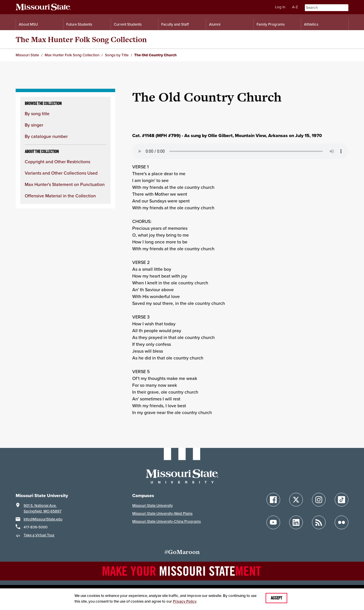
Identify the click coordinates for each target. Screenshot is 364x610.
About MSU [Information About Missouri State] (28, 24)
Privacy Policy (185, 601)
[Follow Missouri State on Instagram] (319, 500)
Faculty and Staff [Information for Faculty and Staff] (175, 24)
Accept (276, 598)
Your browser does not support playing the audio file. (240, 151)
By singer (34, 125)
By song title (37, 114)
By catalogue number (46, 136)
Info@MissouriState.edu (43, 519)
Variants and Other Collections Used (61, 173)
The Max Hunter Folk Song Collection (81, 39)
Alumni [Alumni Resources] (215, 24)
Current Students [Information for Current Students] (128, 24)
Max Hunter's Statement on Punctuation (65, 184)
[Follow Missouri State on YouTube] (273, 522)
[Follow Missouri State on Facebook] (273, 500)
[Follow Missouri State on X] (296, 500)
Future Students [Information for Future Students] (79, 24)
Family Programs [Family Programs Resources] (271, 24)
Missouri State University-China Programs (167, 521)
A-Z (295, 7)
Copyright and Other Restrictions (57, 162)
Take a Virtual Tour (39, 535)
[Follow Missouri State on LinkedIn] (296, 522)
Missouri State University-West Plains (162, 513)
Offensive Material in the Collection (60, 196)
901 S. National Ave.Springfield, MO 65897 (43, 508)
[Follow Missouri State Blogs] (319, 522)
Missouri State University (153, 505)
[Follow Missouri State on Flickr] (342, 522)
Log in (280, 7)
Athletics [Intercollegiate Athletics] (311, 24)
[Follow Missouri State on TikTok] (342, 500)
